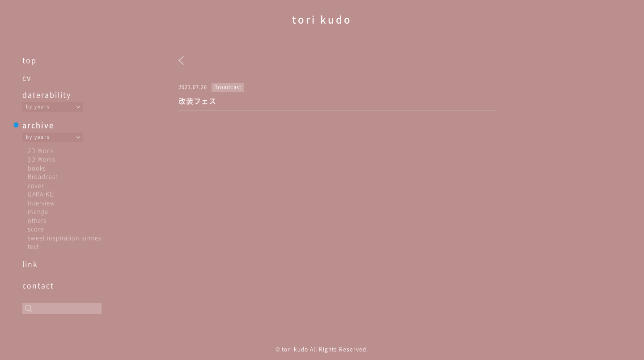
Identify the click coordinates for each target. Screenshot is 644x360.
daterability (47, 94)
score (36, 229)
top (30, 60)
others (37, 220)
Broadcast (43, 176)
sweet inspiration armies (65, 238)
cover (36, 185)
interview (41, 203)
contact (38, 285)
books (37, 168)
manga (38, 211)
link (30, 264)
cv (27, 77)
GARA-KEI (41, 194)
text (33, 246)
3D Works (42, 159)
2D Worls (41, 150)
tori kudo (322, 19)
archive (38, 125)
